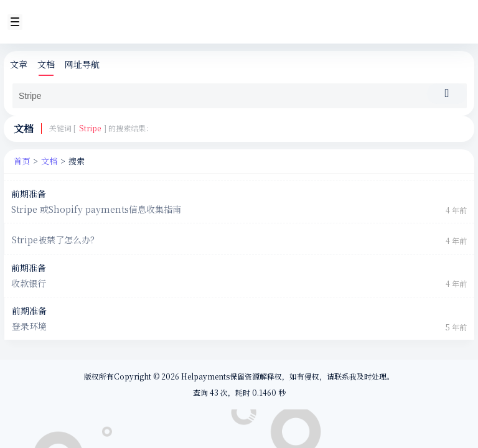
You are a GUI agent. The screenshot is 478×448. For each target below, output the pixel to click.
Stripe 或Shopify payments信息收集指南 (96, 209)
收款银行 (29, 283)
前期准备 (29, 194)
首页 (22, 161)
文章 (19, 64)
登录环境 (29, 326)
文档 (46, 64)
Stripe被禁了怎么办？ (55, 240)
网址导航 (82, 64)
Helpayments (204, 376)
